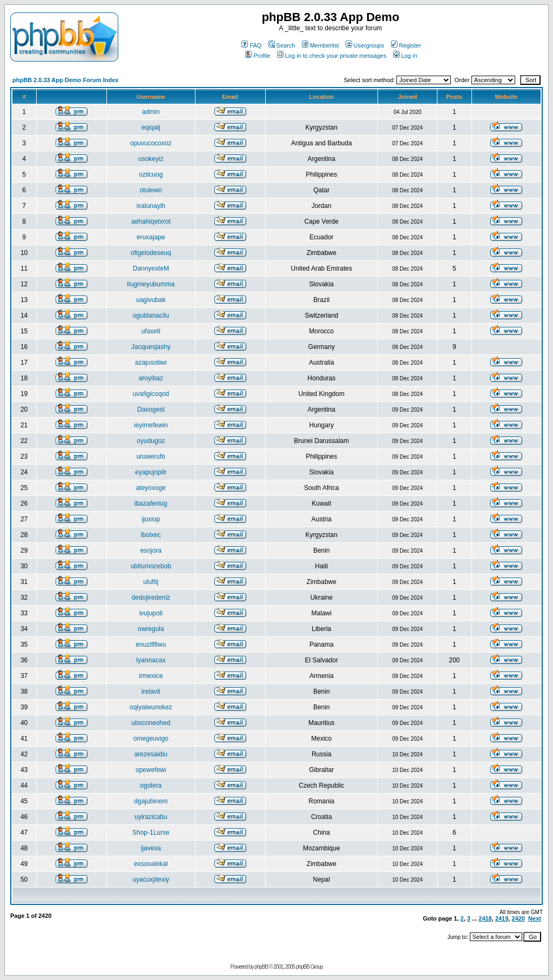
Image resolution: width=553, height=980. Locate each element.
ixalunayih (151, 206)
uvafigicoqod (151, 394)
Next (535, 918)
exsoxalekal (151, 864)
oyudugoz (151, 441)
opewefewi (151, 770)
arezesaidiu (151, 754)
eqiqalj (151, 127)
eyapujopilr (151, 472)
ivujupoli (151, 613)
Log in (405, 56)
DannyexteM (151, 269)
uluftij (151, 582)
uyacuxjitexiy (151, 880)
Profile (258, 56)
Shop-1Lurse (151, 833)
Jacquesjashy (151, 347)
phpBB (261, 967)
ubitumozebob (151, 566)
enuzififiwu (151, 645)
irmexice (151, 676)
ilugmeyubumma (151, 284)
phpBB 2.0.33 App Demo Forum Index (65, 80)
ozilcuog (151, 174)
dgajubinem (151, 801)
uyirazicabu (151, 817)
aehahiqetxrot (151, 221)
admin (151, 112)
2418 (485, 918)
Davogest (151, 410)
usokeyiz (151, 159)
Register (406, 45)
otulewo (151, 190)
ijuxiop (151, 519)
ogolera (151, 786)
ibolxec (151, 535)
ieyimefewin (151, 425)
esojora (151, 551)
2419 (502, 918)
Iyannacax (151, 660)
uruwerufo (151, 457)
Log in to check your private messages (332, 56)
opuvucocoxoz (151, 143)
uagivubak (151, 300)
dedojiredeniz (151, 598)
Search (282, 45)
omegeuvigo (151, 739)
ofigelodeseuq (151, 253)
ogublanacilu (151, 316)
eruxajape (151, 237)
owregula (151, 629)
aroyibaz (151, 378)
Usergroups (365, 45)
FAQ (251, 45)
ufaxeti (151, 331)
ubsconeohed (151, 723)
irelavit (151, 692)
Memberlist (321, 45)
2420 (518, 918)
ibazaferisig (151, 504)
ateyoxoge (151, 488)
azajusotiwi (151, 363)
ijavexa (151, 848)
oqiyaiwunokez (151, 707)
